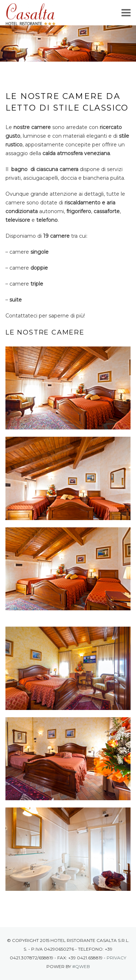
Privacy (116, 958)
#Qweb (81, 966)
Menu (126, 14)
